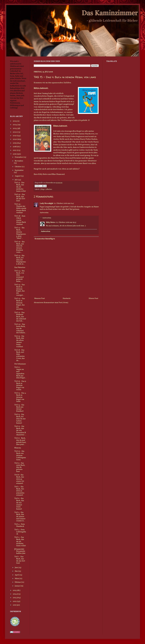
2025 (15, 121)
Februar (18, 582)
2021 (15, 136)
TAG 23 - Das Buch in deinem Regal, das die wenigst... (20, 290)
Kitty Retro (51, 222)
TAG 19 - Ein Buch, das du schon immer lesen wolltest (19, 341)
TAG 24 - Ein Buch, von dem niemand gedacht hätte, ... (19, 276)
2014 (15, 594)
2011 (15, 605)
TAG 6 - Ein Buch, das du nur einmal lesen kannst (19, 504)
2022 (15, 132)
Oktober (18, 167)
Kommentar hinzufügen (45, 239)
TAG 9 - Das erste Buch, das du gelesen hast (20, 467)
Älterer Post (93, 299)
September (19, 170)
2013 (15, 598)
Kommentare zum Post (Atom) (56, 303)
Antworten (44, 213)
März (17, 579)
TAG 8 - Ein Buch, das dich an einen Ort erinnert (19, 479)
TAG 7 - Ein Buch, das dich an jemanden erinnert (19, 491)
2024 (15, 125)
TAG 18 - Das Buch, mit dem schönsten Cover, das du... (19, 355)
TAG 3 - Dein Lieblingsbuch (20, 532)
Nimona (18, 448)
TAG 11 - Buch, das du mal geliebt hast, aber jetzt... (20, 441)
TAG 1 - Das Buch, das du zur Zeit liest (20, 560)
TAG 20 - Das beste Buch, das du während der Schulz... (20, 329)
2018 (15, 147)
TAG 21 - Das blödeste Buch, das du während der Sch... (20, 317)
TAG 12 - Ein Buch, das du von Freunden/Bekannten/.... (20, 431)
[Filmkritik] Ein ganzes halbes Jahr (20, 551)
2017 (15, 150)
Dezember (19, 157)
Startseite (67, 299)
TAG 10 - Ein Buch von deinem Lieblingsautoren (20, 455)
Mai (16, 571)
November (19, 161)
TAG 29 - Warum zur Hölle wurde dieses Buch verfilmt (20, 208)
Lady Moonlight (46, 203)
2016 (15, 154)
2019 (15, 143)
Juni (17, 568)
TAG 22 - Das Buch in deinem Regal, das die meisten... (20, 304)
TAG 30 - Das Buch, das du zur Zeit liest (20, 198)
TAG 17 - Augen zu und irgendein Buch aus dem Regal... (20, 373)
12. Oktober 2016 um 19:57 (66, 222)
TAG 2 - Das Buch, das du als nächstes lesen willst (20, 542)
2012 (15, 601)
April (17, 575)
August (18, 176)
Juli (16, 180)
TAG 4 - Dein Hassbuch (20, 525)
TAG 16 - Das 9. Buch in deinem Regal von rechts (20, 386)
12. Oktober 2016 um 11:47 (64, 203)
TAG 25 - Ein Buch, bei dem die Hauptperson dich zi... (20, 260)
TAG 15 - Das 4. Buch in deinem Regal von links (20, 397)
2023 (15, 128)
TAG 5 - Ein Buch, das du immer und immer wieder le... (20, 517)
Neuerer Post (40, 299)
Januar (18, 586)
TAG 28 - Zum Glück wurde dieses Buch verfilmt (20, 220)
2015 (15, 590)
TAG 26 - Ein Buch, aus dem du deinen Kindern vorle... (19, 247)
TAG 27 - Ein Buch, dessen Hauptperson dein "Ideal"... (20, 233)
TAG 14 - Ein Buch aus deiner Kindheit (19, 408)
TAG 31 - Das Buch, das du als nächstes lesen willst (20, 187)
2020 (15, 139)
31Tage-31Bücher (46, 189)
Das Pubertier (20, 268)
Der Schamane (20, 364)
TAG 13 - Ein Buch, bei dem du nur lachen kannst (20, 419)
